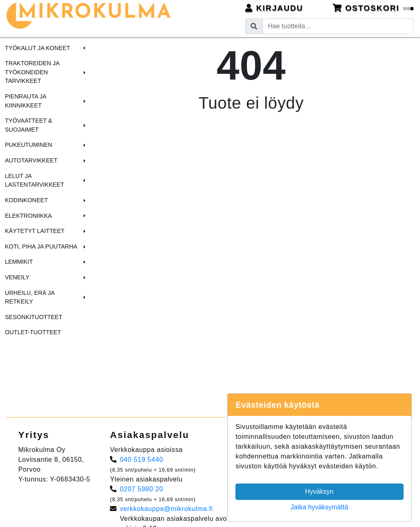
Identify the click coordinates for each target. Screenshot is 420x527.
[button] (83, 48)
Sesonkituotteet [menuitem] (34, 317)
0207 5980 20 (142, 489)
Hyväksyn (319, 492)
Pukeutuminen (29, 145)
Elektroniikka (28, 216)
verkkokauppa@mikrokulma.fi (166, 509)
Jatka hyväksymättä (319, 507)
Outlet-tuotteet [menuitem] (33, 332)
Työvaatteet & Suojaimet (29, 125)
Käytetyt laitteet (35, 231)
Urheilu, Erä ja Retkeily (30, 297)
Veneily (17, 277)
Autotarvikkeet (31, 160)
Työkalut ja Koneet (38, 48)
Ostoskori (373, 8)
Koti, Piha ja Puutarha (41, 246)
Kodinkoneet (26, 200)
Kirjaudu (274, 8)
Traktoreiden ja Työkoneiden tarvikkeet (32, 72)
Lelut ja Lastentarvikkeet (34, 180)
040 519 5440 (142, 460)
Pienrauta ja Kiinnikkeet (26, 101)
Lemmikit (19, 262)
